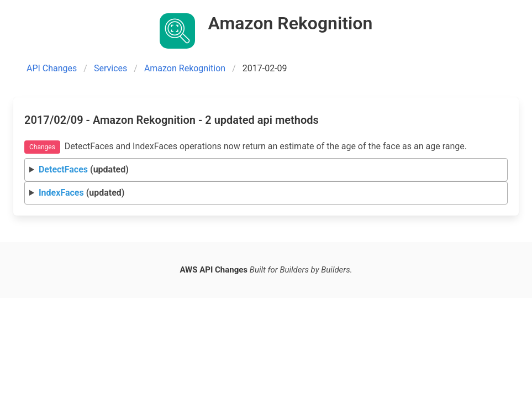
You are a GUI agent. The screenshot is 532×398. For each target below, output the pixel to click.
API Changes (52, 68)
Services (110, 68)
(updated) (84, 169)
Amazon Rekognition (185, 68)
